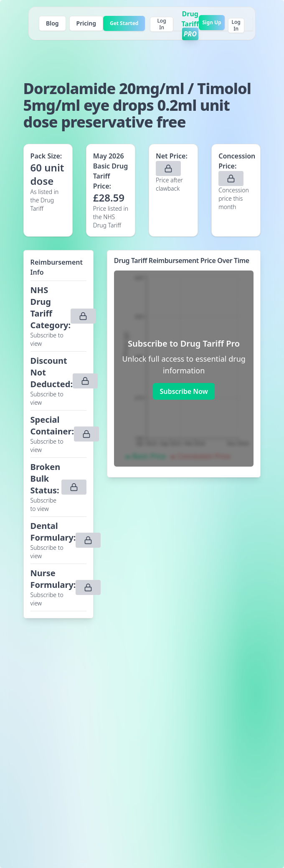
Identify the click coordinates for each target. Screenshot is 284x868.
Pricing (86, 23)
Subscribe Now (184, 391)
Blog (52, 23)
